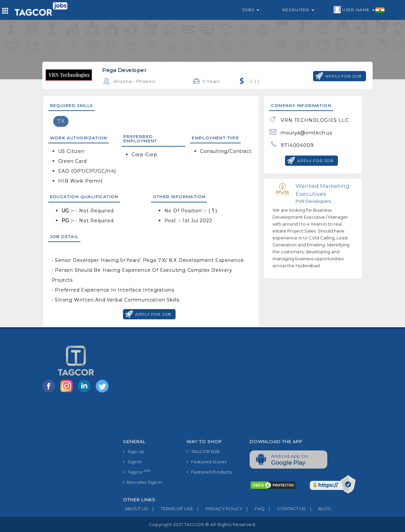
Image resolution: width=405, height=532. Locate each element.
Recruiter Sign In (142, 482)
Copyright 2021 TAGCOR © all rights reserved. (202, 524)
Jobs (251, 10)
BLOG (319, 509)
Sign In (132, 462)
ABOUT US (136, 509)
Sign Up (134, 451)
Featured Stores (206, 462)
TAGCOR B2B (203, 451)
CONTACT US (285, 509)
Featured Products (209, 472)
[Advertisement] (245, 386)
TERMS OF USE (171, 509)
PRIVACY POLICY (218, 509)
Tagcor (137, 472)
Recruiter (298, 10)
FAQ (253, 509)
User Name (359, 10)
